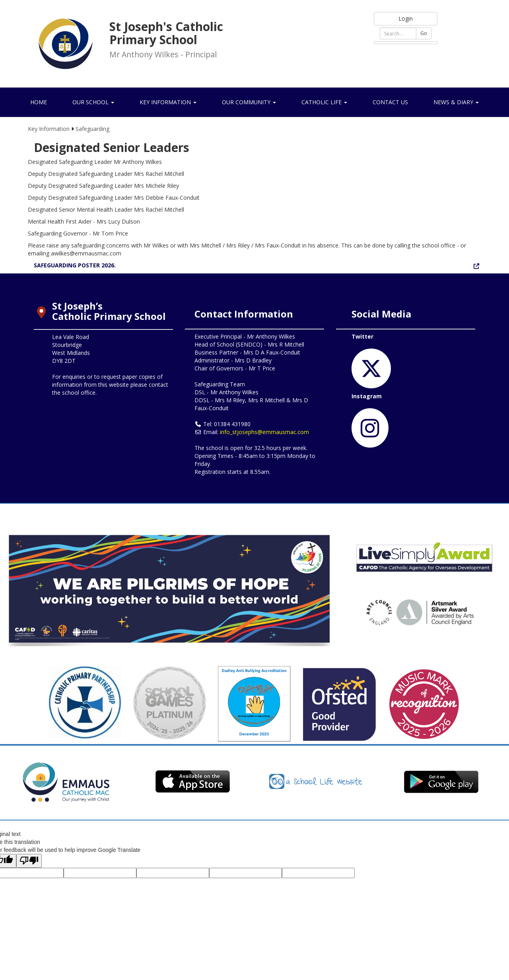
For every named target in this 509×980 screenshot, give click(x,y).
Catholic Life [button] (324, 102)
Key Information (49, 129)
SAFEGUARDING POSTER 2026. (75, 265)
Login (406, 19)
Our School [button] (93, 102)
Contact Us (390, 102)
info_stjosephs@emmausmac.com (264, 432)
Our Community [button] (249, 102)
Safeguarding (92, 129)
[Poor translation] (29, 861)
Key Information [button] (168, 102)
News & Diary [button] (456, 102)
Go (424, 33)
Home (39, 102)
